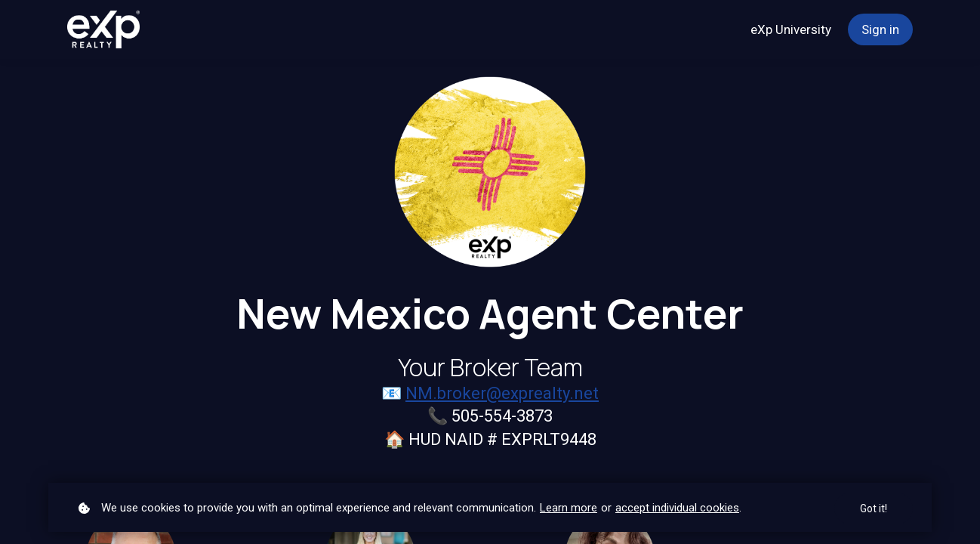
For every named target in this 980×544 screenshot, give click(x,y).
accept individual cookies (677, 508)
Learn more (569, 508)
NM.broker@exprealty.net (502, 393)
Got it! (874, 508)
